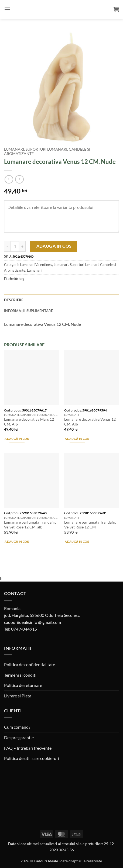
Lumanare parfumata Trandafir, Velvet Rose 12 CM (90, 525)
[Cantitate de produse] (15, 246)
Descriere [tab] (14, 300)
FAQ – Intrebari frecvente (28, 748)
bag (21, 279)
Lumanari (34, 270)
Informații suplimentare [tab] (29, 311)
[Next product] (9, 179)
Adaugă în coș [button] (17, 439)
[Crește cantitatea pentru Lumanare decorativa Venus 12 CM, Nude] (22, 246)
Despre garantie (19, 737)
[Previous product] (19, 179)
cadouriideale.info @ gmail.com (33, 622)
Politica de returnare (23, 685)
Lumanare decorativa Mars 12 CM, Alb (29, 422)
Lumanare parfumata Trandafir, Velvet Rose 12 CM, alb (30, 525)
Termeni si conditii (21, 675)
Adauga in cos (54, 246)
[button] (7, 9)
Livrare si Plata (18, 696)
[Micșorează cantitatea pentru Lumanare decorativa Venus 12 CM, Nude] (7, 246)
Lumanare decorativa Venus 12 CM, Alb (90, 422)
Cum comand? (17, 727)
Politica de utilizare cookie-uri (32, 758)
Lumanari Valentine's (36, 265)
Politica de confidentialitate (30, 664)
